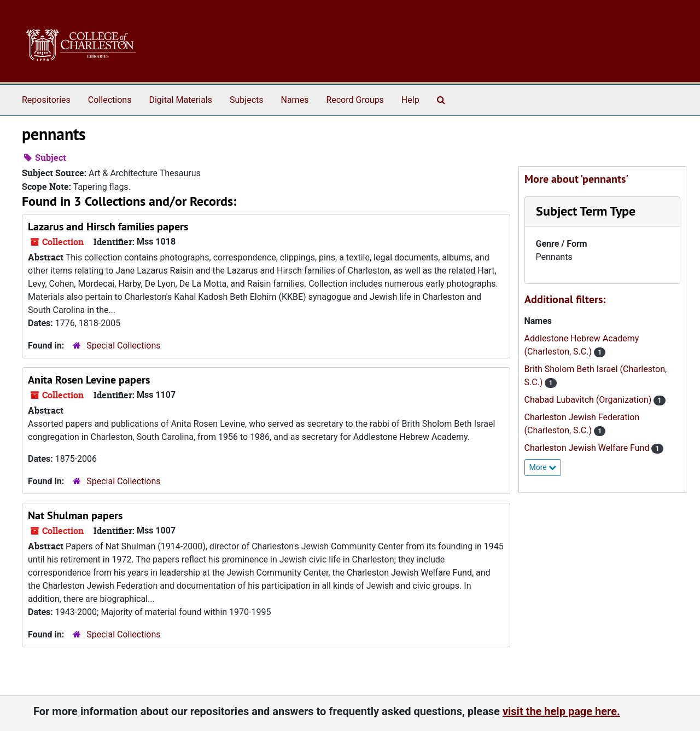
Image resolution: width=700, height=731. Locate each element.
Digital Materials (180, 100)
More (543, 467)
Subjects (246, 100)
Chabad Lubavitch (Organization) (589, 400)
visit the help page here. (561, 711)
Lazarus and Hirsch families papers (108, 227)
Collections (110, 100)
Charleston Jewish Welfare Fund (588, 448)
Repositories (46, 100)
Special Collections (123, 346)
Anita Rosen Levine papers (89, 380)
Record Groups (355, 100)
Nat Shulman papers (75, 515)
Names (295, 100)
